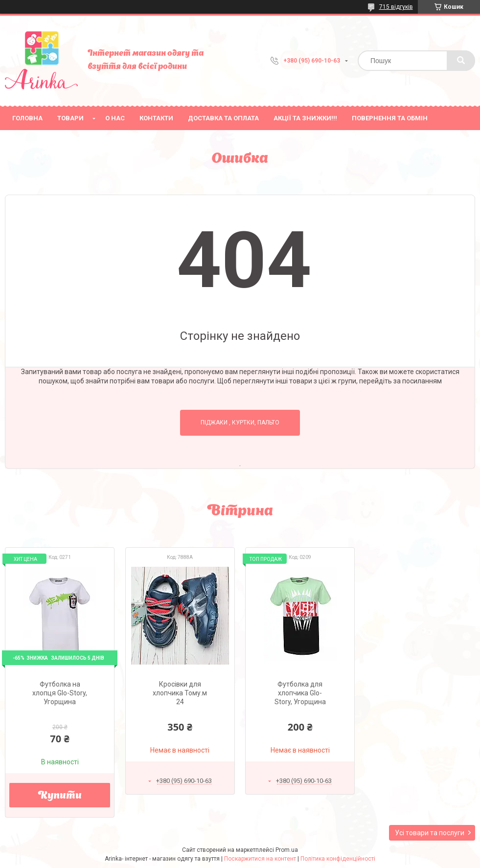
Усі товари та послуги (430, 833)
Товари (70, 118)
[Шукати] (461, 61)
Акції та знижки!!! (305, 118)
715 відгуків (396, 7)
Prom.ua (287, 850)
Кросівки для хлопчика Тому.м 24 (180, 693)
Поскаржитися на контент (260, 859)
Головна (27, 118)
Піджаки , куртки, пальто (240, 423)
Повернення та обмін (390, 118)
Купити (60, 796)
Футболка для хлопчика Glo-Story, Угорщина (300, 693)
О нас (115, 118)
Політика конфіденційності (338, 859)
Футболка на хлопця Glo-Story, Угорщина (60, 693)
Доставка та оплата (223, 118)
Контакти (156, 118)
